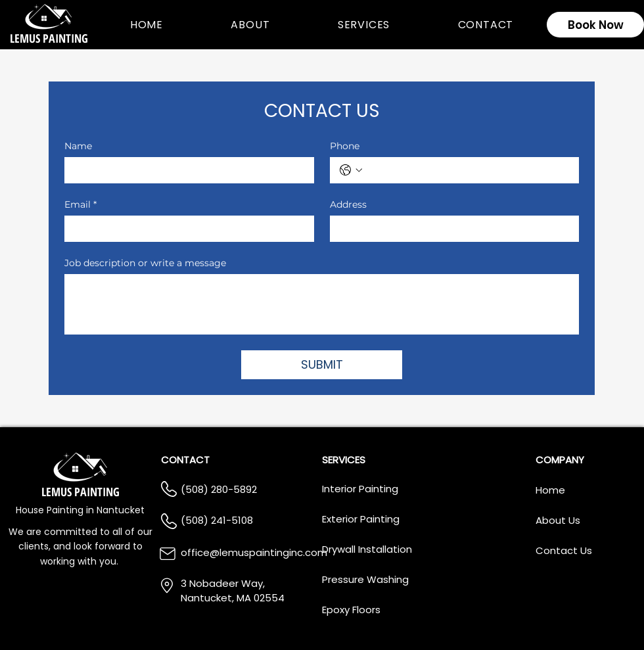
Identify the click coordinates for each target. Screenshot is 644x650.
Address (348, 205)
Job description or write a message (145, 263)
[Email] (185, 229)
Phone (345, 146)
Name (78, 146)
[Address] (451, 229)
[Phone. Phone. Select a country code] (351, 170)
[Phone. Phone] (468, 170)
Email (80, 205)
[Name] (185, 170)
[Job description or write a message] (322, 304)
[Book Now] (595, 25)
